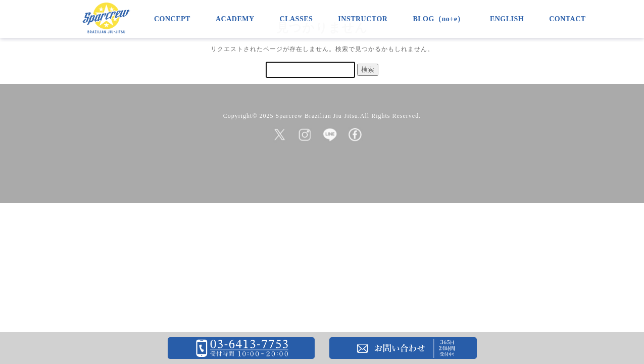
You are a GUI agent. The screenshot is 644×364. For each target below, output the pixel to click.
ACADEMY (235, 19)
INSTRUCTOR (363, 19)
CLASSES (296, 19)
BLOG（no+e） (438, 19)
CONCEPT (172, 19)
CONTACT (567, 19)
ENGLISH (507, 19)
